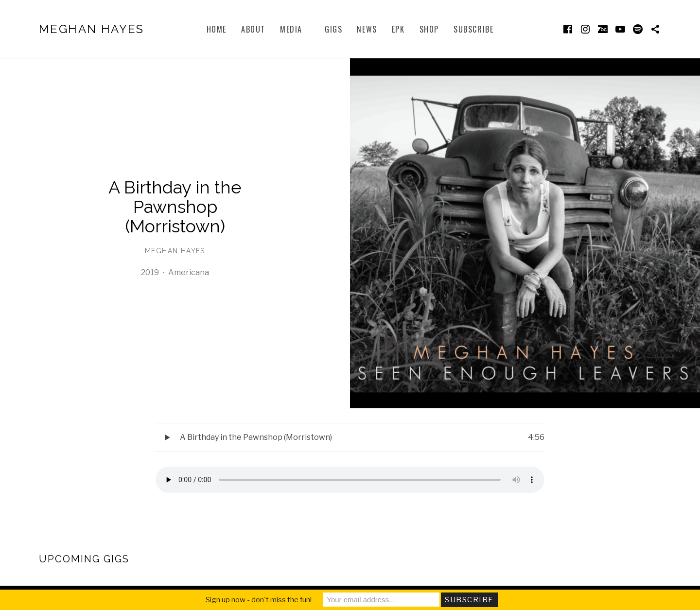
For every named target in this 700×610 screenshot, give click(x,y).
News (367, 29)
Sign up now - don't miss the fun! (259, 600)
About (253, 29)
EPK (398, 29)
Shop (429, 29)
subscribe (473, 29)
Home (217, 29)
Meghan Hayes (92, 29)
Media (291, 29)
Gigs (333, 29)
